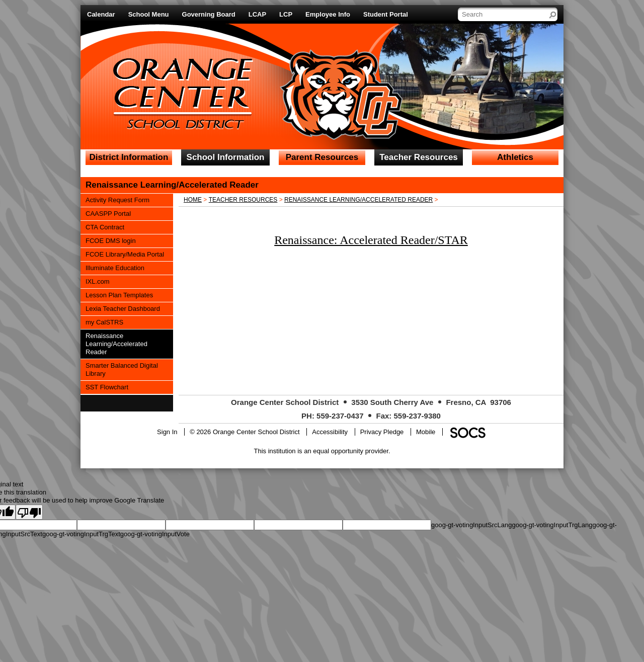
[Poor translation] (29, 512)
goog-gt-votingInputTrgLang (552, 525)
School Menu (149, 14)
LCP (286, 14)
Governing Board (209, 14)
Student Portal (386, 14)
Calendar (101, 14)
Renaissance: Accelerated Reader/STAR (371, 240)
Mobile (426, 432)
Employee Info (328, 14)
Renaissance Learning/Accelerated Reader (358, 200)
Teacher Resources (243, 200)
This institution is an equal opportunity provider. (322, 451)
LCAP (257, 14)
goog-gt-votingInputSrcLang (471, 525)
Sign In (167, 432)
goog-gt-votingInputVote (155, 534)
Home (193, 200)
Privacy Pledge (382, 432)
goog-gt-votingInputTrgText (81, 534)
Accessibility (330, 432)
